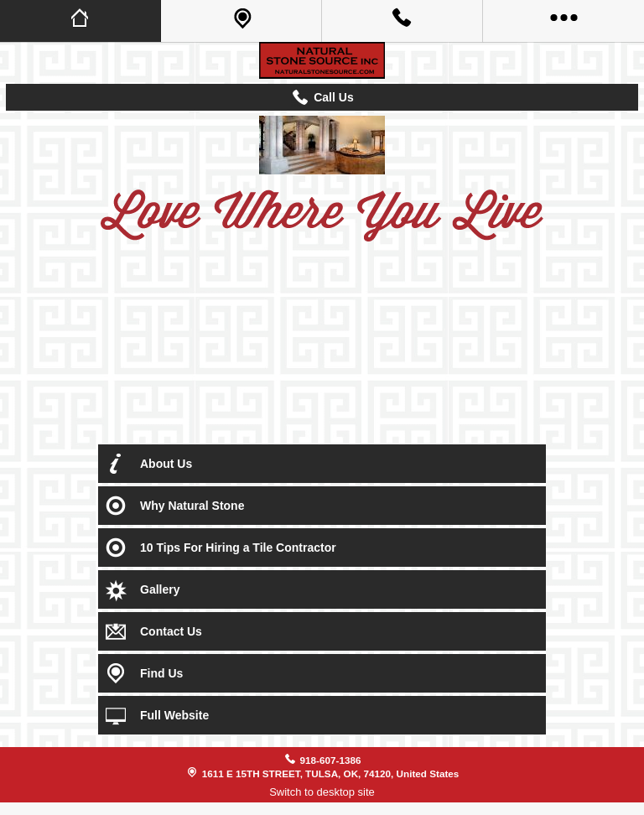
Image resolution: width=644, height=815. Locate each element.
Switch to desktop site (322, 792)
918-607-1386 (331, 760)
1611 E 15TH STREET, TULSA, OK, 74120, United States (331, 773)
